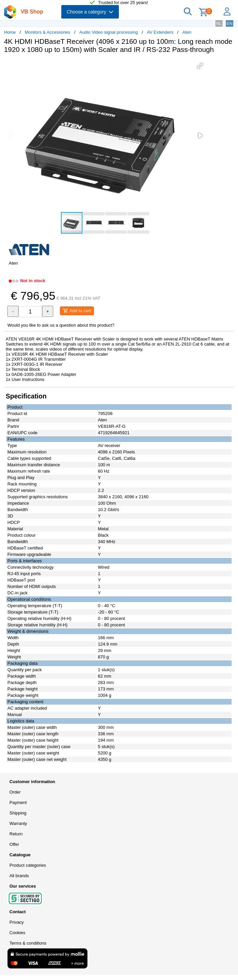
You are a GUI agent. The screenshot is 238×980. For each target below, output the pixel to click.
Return (16, 834)
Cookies (17, 933)
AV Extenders (160, 32)
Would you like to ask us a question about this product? (61, 325)
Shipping (18, 813)
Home (10, 32)
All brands (19, 876)
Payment (18, 803)
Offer (14, 844)
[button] (200, 66)
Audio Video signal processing (109, 32)
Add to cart (77, 311)
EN (230, 23)
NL (219, 23)
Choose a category (90, 12)
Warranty (18, 823)
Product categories (28, 865)
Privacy (17, 922)
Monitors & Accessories (48, 32)
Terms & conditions (28, 943)
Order (15, 792)
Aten (187, 32)
